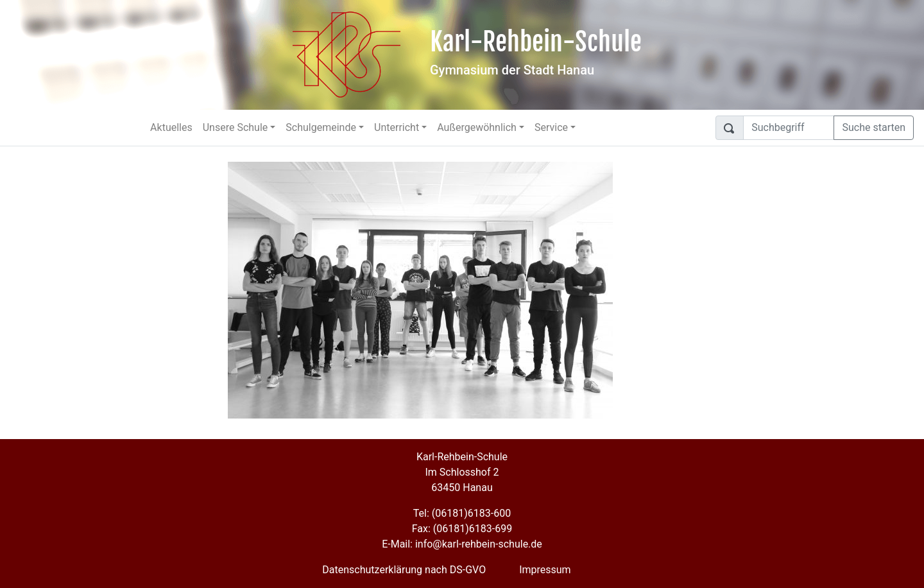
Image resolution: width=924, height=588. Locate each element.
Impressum (545, 570)
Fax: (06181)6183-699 (462, 529)
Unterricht (397, 127)
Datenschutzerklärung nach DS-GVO (404, 570)
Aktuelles (171, 127)
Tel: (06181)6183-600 (462, 513)
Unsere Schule (235, 127)
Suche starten (874, 127)
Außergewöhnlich (477, 127)
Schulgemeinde (321, 127)
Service (551, 127)
